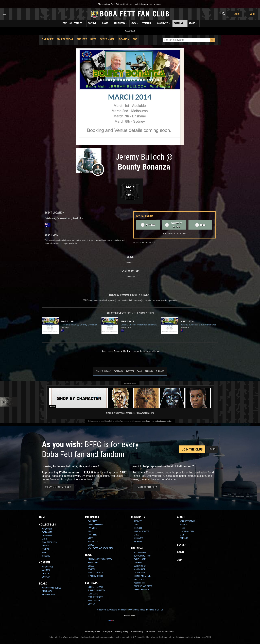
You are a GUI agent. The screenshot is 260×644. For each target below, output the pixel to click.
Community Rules (92, 631)
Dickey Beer (139, 573)
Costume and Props (143, 586)
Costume (94, 23)
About (194, 23)
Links (136, 535)
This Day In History (97, 590)
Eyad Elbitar (140, 579)
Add (135, 39)
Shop (182, 535)
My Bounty (47, 529)
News (135, 23)
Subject (82, 39)
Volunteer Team (187, 521)
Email (140, 371)
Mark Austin (140, 569)
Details (46, 574)
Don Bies (138, 563)
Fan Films (92, 535)
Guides (91, 566)
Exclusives (93, 563)
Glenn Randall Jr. (142, 576)
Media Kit (184, 525)
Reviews (46, 549)
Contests (138, 525)
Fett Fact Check (96, 573)
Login (237, 14)
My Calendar (65, 39)
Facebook (118, 371)
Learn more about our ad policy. (159, 421)
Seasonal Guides (96, 576)
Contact (184, 538)
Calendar (180, 23)
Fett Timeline (94, 601)
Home (64, 23)
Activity (138, 521)
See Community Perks (58, 487)
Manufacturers (49, 542)
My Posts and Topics (52, 588)
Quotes (91, 604)
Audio (91, 531)
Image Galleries (95, 525)
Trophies (138, 542)
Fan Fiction (93, 542)
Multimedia (121, 23)
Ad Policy (150, 631)
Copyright (108, 631)
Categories (47, 532)
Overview (48, 39)
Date (93, 39)
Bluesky (149, 371)
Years (45, 552)
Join (252, 14)
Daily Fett (93, 521)
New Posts (47, 591)
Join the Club (192, 449)
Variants (46, 570)
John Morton (140, 566)
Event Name (107, 39)
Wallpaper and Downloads (101, 548)
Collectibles (77, 23)
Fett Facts (93, 594)
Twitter (130, 371)
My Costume (48, 567)
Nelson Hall (140, 583)
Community (164, 23)
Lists (44, 539)
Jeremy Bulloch (141, 590)
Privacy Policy (122, 631)
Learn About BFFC (146, 487)
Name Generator (141, 531)
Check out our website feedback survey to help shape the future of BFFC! (130, 610)
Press (183, 528)
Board (107, 23)
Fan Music (93, 528)
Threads (160, 371)
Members (138, 528)
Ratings (46, 546)
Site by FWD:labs (166, 631)
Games (91, 545)
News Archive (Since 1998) (100, 559)
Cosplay (46, 577)
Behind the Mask (96, 587)
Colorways (47, 536)
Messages (138, 538)
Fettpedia (148, 23)
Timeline (46, 556)
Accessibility (137, 631)
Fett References (96, 597)
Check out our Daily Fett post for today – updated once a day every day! (130, 4)
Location (124, 39)
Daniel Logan (140, 559)
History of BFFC (187, 531)
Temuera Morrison (142, 556)
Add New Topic (49, 595)
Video (91, 538)
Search (182, 545)
